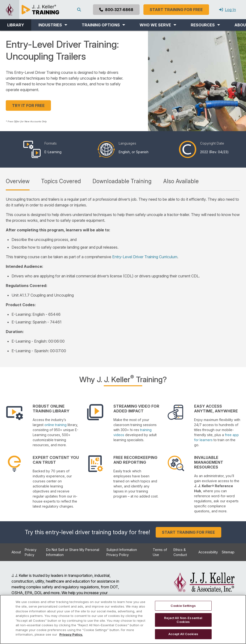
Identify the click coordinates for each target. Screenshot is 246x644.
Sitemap (228, 552)
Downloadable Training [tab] (122, 181)
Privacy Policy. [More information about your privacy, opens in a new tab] (71, 634)
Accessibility (208, 552)
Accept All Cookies (183, 634)
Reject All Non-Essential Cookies (183, 620)
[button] (53, 25)
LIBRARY (16, 25)
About (16, 552)
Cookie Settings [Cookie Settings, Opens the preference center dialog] (183, 606)
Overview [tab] (18, 181)
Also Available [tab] (181, 181)
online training (55, 425)
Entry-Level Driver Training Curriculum (145, 257)
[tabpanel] (123, 275)
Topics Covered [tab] (61, 181)
